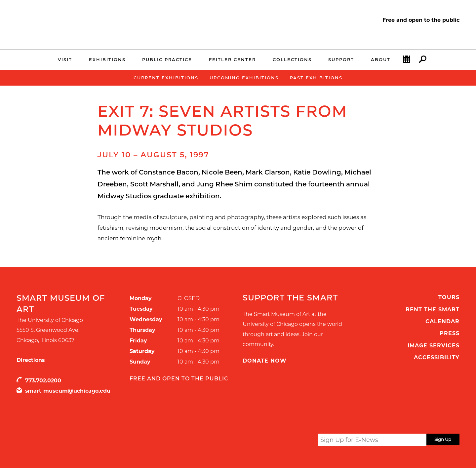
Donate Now (265, 361)
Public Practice (167, 59)
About (381, 59)
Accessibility (437, 357)
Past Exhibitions (316, 78)
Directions (31, 360)
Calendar (407, 61)
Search (423, 61)
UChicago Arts (80, 441)
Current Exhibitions (166, 78)
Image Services (434, 346)
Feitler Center (232, 59)
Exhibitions (107, 59)
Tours (449, 297)
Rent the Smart (433, 310)
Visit (65, 59)
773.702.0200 (43, 381)
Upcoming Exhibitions (244, 78)
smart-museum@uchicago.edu (68, 391)
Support (341, 59)
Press (450, 333)
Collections (292, 59)
